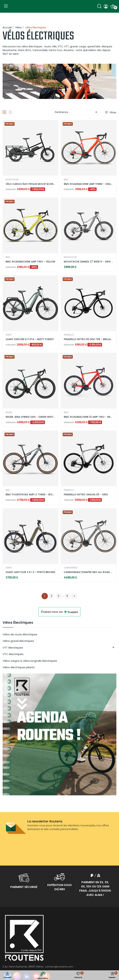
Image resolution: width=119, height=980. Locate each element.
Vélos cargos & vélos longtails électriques (30, 661)
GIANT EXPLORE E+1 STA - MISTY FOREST (30, 339)
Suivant (74, 596)
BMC (66, 180)
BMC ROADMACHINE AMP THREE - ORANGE (89, 184)
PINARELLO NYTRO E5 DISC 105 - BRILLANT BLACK (89, 339)
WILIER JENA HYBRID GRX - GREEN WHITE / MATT (30, 417)
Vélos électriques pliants (19, 667)
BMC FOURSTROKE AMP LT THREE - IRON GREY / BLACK (30, 495)
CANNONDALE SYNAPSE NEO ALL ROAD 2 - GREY (89, 572)
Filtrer (113, 112)
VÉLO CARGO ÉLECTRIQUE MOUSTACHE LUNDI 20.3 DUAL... (30, 184)
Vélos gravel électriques (18, 641)
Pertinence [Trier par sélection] (77, 112)
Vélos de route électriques (20, 634)
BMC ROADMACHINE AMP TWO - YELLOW (30, 262)
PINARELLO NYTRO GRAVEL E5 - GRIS (86, 495)
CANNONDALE (71, 568)
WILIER (9, 412)
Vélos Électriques (18, 623)
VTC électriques (13, 654)
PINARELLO (69, 335)
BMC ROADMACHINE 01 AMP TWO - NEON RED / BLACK (89, 417)
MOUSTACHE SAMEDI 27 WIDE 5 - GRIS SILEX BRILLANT (89, 262)
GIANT (9, 335)
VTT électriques (13, 648)
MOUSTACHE (12, 180)
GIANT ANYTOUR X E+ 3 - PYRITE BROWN (30, 572)
